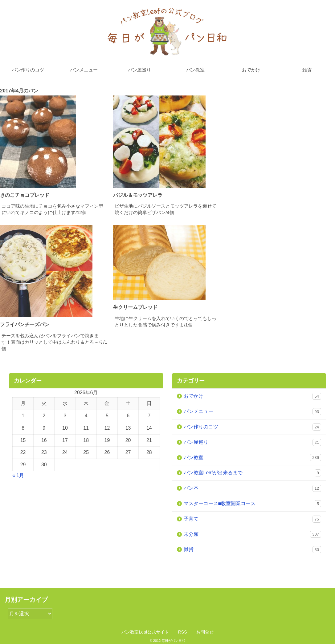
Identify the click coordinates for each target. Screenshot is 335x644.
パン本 (253, 488)
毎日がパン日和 (173, 641)
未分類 (253, 534)
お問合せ (205, 632)
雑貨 (253, 550)
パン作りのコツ (28, 70)
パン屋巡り (139, 70)
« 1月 (18, 475)
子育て (253, 519)
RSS (183, 632)
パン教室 (195, 70)
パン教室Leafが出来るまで (253, 473)
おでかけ (251, 70)
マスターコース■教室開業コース (253, 504)
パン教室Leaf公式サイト (145, 632)
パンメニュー (84, 70)
